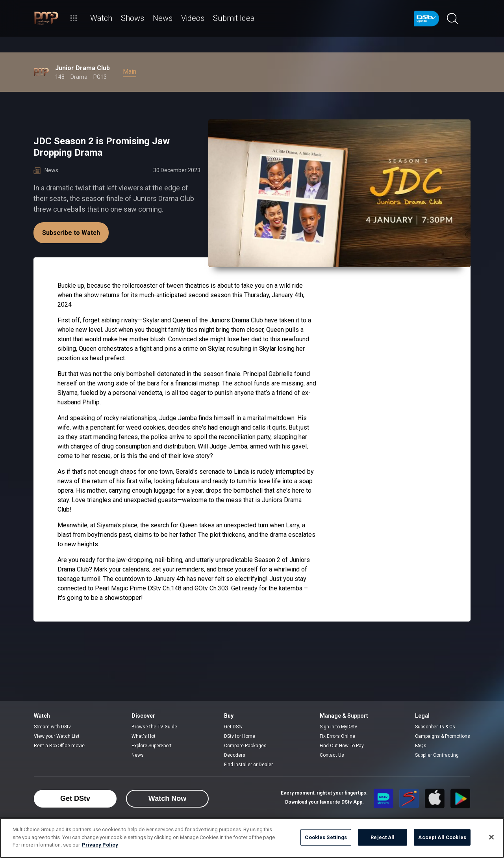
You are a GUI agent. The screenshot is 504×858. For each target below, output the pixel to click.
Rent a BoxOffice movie (59, 746)
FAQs (421, 746)
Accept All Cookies (442, 837)
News (138, 755)
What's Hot (144, 736)
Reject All (383, 837)
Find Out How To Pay (342, 746)
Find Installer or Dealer (248, 765)
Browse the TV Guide (154, 727)
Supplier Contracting (437, 755)
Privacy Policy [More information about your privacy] (100, 845)
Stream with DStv (52, 727)
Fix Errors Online (337, 736)
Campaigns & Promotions (443, 736)
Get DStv (233, 727)
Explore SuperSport (152, 746)
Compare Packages (245, 746)
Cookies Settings (326, 837)
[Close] (491, 837)
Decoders (235, 755)
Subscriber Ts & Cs (435, 727)
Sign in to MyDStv (338, 727)
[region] (252, 838)
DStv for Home (240, 736)
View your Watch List (57, 736)
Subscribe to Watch (71, 233)
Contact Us (332, 755)
